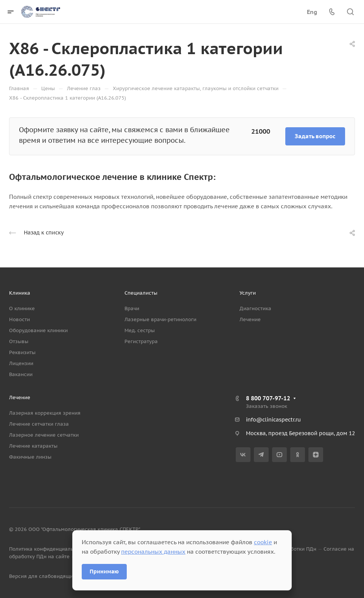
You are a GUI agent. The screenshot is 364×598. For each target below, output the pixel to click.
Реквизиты (22, 352)
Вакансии (21, 374)
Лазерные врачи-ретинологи (160, 319)
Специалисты (141, 293)
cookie (263, 542)
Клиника (20, 293)
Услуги (248, 293)
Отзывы (19, 341)
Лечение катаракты (33, 446)
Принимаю (104, 571)
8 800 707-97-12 (268, 398)
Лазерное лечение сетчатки (44, 435)
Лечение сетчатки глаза (39, 424)
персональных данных (153, 552)
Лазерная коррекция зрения (45, 413)
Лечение (250, 319)
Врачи (132, 308)
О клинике (22, 308)
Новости (19, 319)
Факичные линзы (30, 457)
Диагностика (255, 308)
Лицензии (21, 363)
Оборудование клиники (38, 330)
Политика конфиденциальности (48, 549)
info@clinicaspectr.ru (273, 420)
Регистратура (141, 341)
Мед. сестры (140, 330)
